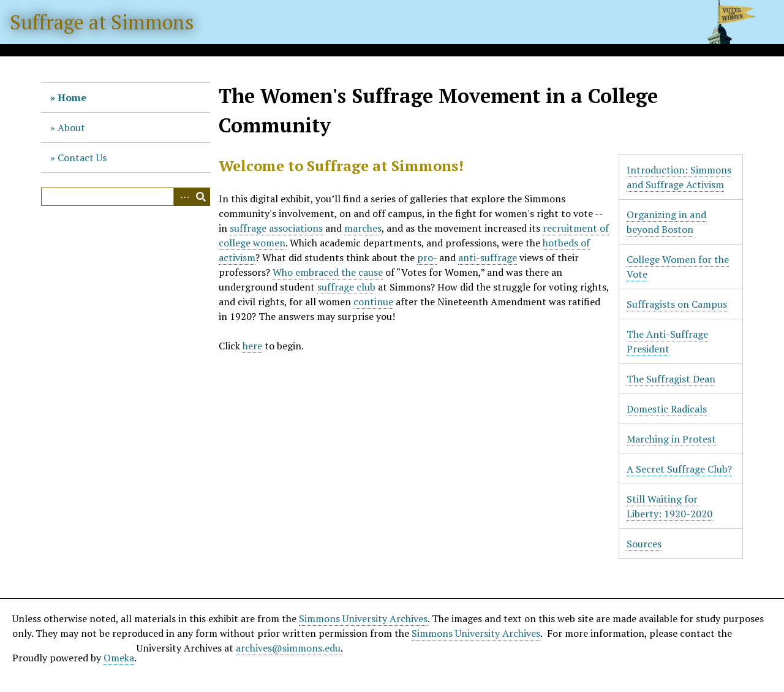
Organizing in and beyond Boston (666, 222)
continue (373, 302)
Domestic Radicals (667, 409)
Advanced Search (183, 197)
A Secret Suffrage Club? (679, 469)
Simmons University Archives (363, 618)
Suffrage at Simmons (102, 22)
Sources (644, 544)
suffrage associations (276, 228)
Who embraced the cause (328, 272)
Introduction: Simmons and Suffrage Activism (679, 177)
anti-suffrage (488, 257)
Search (201, 197)
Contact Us (82, 158)
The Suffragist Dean (671, 379)
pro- (427, 257)
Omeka (119, 658)
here (252, 346)
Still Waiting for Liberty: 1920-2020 (669, 506)
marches (363, 228)
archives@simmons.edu (288, 648)
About (71, 127)
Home (72, 97)
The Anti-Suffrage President (667, 341)
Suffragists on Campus (677, 304)
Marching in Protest (671, 439)
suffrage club (346, 287)
